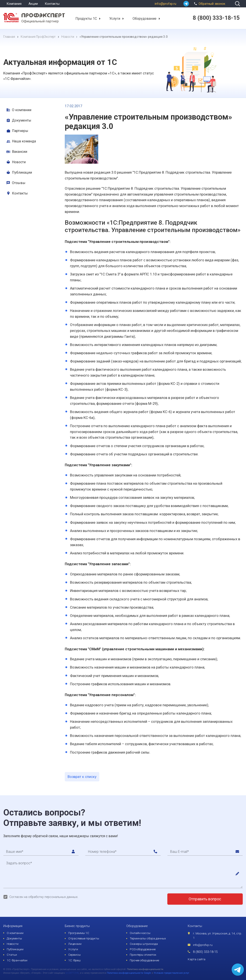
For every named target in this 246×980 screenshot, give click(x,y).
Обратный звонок (209, 3)
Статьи (12, 955)
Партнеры (20, 131)
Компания (14, 4)
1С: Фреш (74, 960)
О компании (22, 110)
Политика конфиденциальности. (145, 969)
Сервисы (74, 955)
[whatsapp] (186, 4)
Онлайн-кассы (140, 933)
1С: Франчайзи (17, 960)
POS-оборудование (143, 949)
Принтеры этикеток (143, 955)
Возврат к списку (82, 777)
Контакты (52, 4)
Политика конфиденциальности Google (129, 973)
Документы (22, 120)
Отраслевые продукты (84, 938)
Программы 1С (79, 933)
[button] (100, 19)
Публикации (22, 172)
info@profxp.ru (165, 4)
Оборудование (145, 18)
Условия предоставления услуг (172, 973)
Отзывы (19, 183)
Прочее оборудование (144, 960)
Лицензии (75, 944)
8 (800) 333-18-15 (205, 952)
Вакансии (20, 152)
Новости (19, 162)
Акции (33, 4)
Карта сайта (197, 959)
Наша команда (24, 141)
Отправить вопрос (205, 899)
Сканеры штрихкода (144, 944)
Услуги (115, 18)
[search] (238, 4)
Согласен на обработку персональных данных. (44, 897)
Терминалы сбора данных (148, 938)
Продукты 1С (86, 18)
